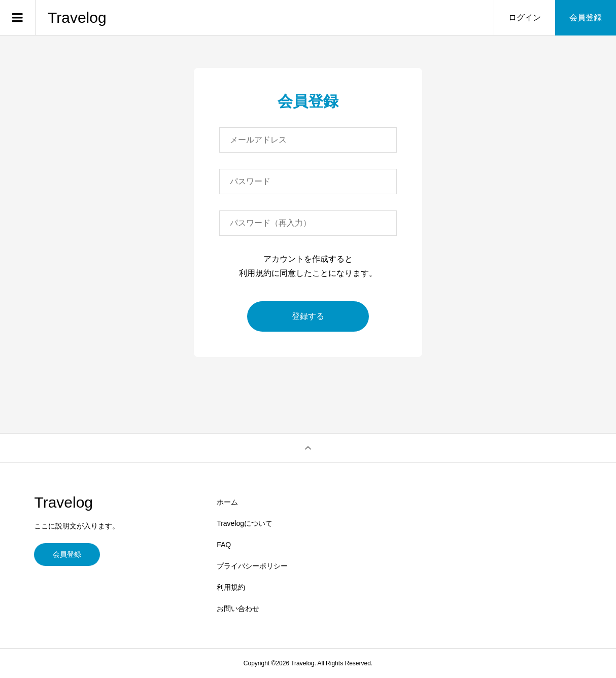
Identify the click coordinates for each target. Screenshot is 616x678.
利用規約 (231, 587)
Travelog (77, 17)
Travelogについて (245, 523)
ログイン (525, 17)
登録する (308, 316)
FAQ (224, 545)
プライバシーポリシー (252, 566)
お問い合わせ (238, 609)
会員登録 (586, 17)
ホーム (227, 502)
